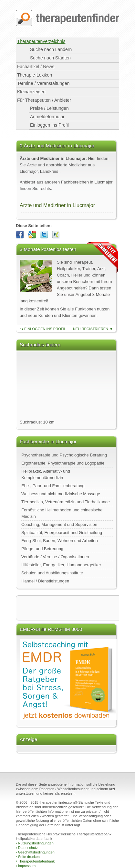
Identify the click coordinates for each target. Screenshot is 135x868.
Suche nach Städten (50, 58)
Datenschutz (27, 848)
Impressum (26, 866)
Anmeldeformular (47, 117)
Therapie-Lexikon (35, 75)
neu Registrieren (91, 329)
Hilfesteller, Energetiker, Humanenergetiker (61, 565)
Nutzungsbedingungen (35, 843)
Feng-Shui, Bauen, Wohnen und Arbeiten (60, 541)
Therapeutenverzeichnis (41, 41)
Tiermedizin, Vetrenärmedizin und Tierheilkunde (66, 502)
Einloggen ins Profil (49, 125)
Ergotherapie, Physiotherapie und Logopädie (63, 463)
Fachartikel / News (36, 67)
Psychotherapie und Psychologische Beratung (64, 455)
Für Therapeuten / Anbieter (44, 100)
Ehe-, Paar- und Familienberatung (53, 486)
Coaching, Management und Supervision (59, 524)
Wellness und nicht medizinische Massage (61, 494)
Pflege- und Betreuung (42, 549)
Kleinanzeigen (31, 92)
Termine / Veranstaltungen (43, 83)
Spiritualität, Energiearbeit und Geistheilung (62, 533)
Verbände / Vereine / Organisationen (55, 557)
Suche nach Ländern (51, 49)
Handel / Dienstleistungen (45, 581)
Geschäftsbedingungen (35, 852)
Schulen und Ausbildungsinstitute (52, 573)
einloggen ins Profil (45, 329)
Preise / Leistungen (49, 108)
